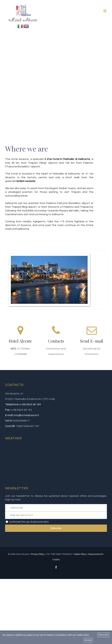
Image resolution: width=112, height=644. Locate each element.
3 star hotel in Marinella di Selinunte (67, 159)
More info (103, 635)
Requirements (96, 554)
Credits (56, 560)
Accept (88, 640)
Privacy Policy (38, 554)
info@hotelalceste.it (26, 415)
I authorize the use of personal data (29, 522)
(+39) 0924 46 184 (30, 404)
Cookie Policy (80, 554)
